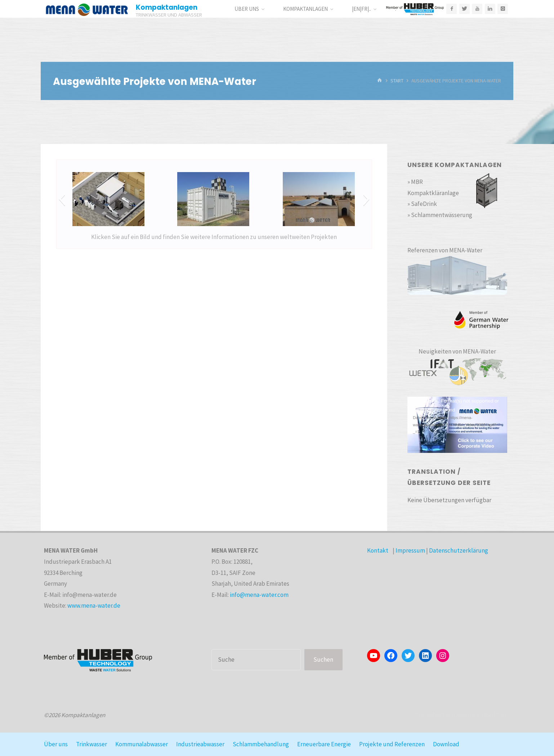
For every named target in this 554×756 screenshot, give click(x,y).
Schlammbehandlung (261, 744)
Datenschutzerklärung (459, 550)
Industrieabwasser (200, 744)
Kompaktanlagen (167, 7)
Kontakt (378, 550)
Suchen (323, 660)
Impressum (410, 550)
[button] (62, 199)
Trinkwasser (91, 744)
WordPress (495, 715)
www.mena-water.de (94, 606)
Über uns (56, 744)
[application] (457, 425)
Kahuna (465, 715)
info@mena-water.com (259, 595)
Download (446, 744)
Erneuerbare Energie (324, 744)
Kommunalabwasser (142, 744)
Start (397, 81)
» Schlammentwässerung (440, 215)
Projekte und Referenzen (392, 744)
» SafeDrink (422, 204)
